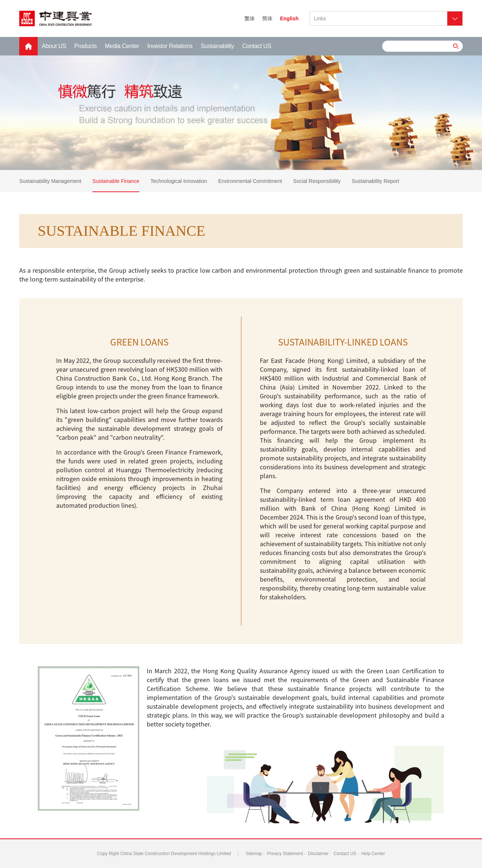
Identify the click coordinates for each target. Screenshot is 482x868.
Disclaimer (318, 854)
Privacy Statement (285, 854)
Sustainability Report (375, 181)
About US (54, 46)
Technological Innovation (179, 181)
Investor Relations (170, 46)
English (289, 18)
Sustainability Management (50, 181)
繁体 (250, 18)
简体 (267, 18)
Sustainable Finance (116, 181)
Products (86, 46)
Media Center (122, 46)
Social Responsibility (317, 181)
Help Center (373, 854)
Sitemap (254, 854)
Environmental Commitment (250, 181)
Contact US (257, 46)
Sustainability (217, 46)
